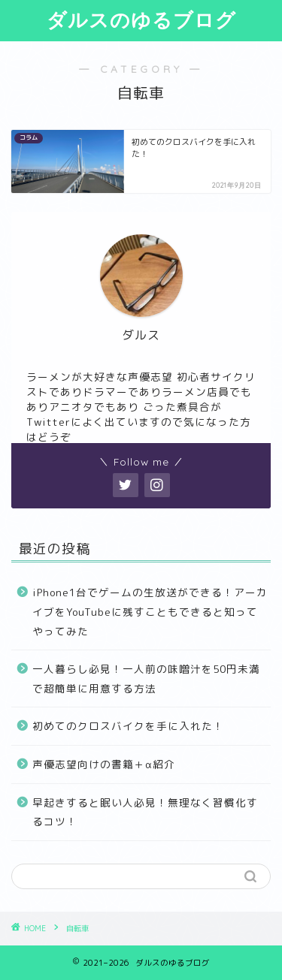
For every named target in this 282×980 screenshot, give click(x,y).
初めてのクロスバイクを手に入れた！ (128, 726)
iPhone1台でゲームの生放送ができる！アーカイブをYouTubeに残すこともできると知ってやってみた (150, 611)
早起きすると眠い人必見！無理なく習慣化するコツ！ (145, 812)
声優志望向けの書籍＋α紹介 (104, 764)
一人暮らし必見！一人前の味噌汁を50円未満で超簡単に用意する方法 (146, 678)
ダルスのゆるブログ (141, 20)
